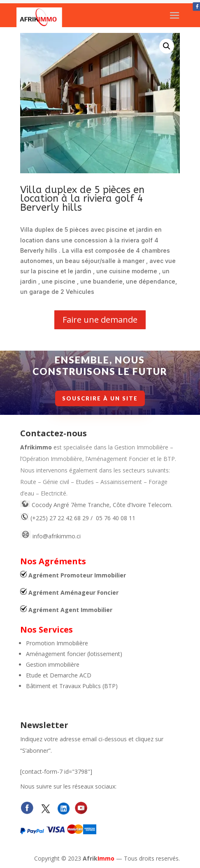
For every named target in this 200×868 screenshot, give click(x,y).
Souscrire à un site (101, 398)
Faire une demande (100, 320)
